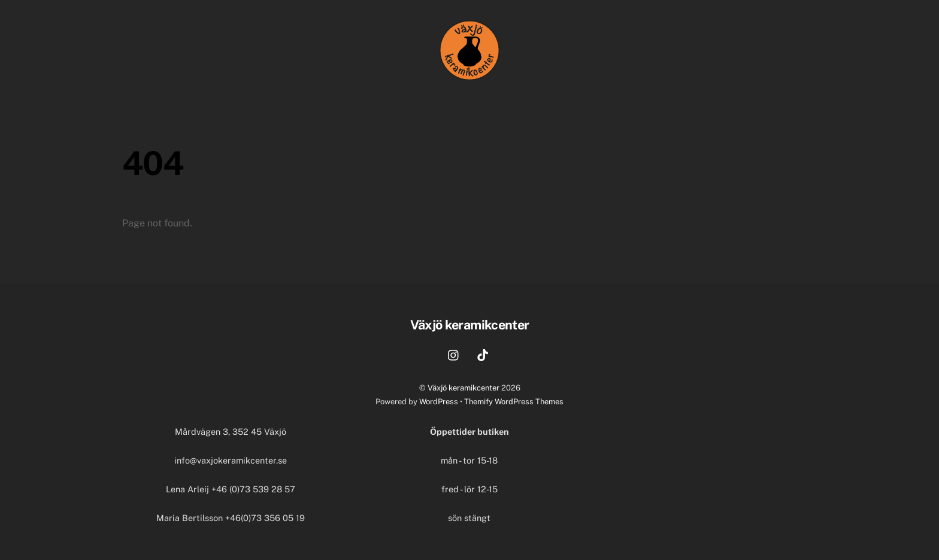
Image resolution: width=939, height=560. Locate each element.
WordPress (439, 402)
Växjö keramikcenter (464, 388)
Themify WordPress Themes (514, 402)
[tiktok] (483, 354)
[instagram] (454, 354)
